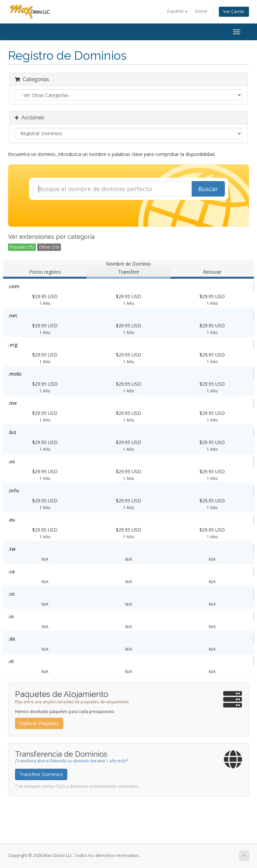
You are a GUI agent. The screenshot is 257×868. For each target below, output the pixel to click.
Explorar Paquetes (39, 723)
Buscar (208, 189)
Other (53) (49, 247)
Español (178, 11)
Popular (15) (22, 247)
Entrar (201, 11)
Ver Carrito (234, 12)
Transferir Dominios (41, 774)
